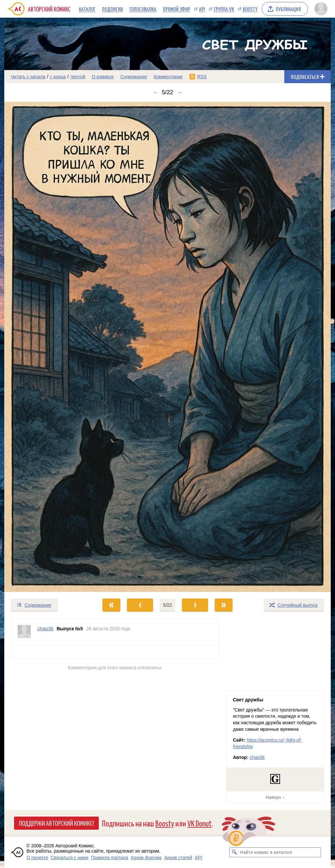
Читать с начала (28, 77)
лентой (78, 77)
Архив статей (178, 858)
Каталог (87, 9)
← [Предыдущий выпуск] (155, 92)
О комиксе (103, 77)
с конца (58, 77)
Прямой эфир (176, 9)
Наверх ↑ (275, 797)
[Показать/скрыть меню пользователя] (321, 9)
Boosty (250, 9)
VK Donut (200, 823)
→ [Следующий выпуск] (180, 92)
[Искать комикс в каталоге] (234, 852)
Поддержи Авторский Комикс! (56, 823)
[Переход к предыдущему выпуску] (45, 347)
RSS (202, 77)
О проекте (37, 858)
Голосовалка (143, 9)
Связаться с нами (70, 858)
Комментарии (168, 77)
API (202, 9)
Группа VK (224, 9)
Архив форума (146, 858)
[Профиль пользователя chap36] (24, 632)
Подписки (113, 9)
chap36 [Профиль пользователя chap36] (45, 628)
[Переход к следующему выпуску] (167, 347)
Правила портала (110, 858)
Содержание (134, 77)
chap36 (257, 757)
